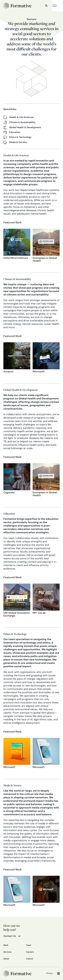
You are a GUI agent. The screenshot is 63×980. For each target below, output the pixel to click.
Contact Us (10, 936)
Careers (30, 952)
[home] (17, 6)
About (6, 959)
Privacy (50, 973)
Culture (30, 959)
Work (6, 945)
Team (29, 945)
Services (7, 952)
